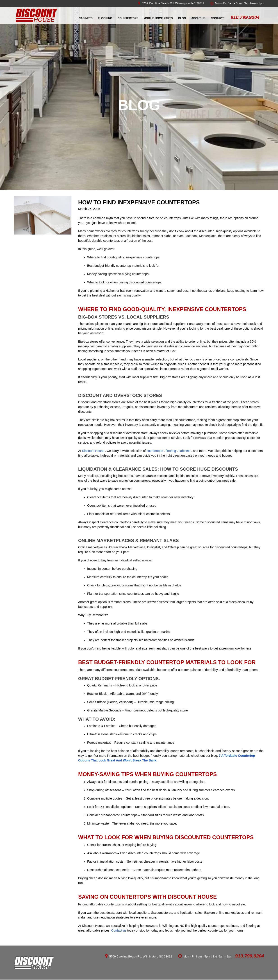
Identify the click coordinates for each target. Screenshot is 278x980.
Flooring (105, 18)
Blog (182, 18)
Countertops (128, 18)
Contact (217, 18)
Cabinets (85, 18)
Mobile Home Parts (158, 18)
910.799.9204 (250, 956)
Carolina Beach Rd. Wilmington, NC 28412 (177, 3)
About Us (198, 18)
